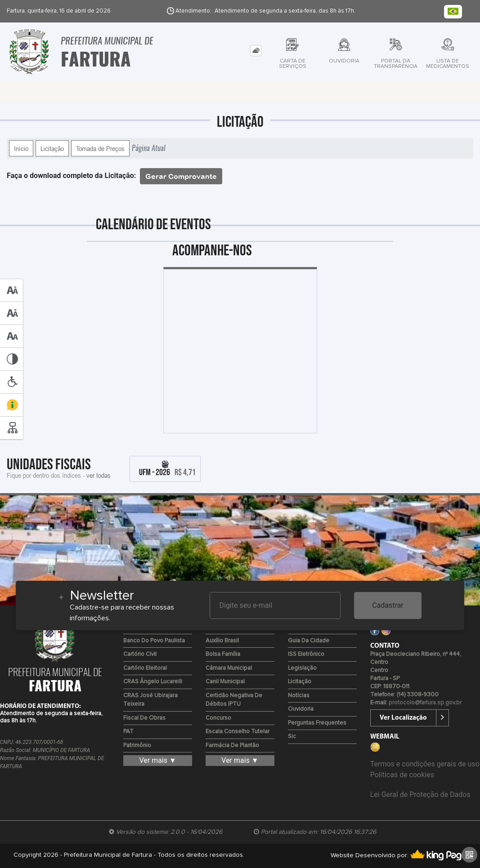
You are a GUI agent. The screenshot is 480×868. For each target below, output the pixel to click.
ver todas (99, 475)
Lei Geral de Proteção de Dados (420, 795)
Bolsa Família (223, 654)
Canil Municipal (225, 682)
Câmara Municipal (229, 668)
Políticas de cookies (402, 775)
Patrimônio (137, 746)
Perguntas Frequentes (317, 723)
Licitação (52, 148)
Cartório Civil (140, 654)
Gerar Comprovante (181, 176)
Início (21, 148)
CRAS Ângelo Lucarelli (153, 682)
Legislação (302, 668)
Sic (292, 737)
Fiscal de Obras (144, 718)
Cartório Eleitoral (145, 668)
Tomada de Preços (100, 148)
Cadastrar (388, 605)
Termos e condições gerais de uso (425, 764)
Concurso (218, 718)
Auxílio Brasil (222, 641)
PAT (128, 732)
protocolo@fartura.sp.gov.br (425, 703)
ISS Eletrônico (306, 654)
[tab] (256, 51)
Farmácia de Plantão (232, 746)
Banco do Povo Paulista (154, 641)
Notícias (299, 696)
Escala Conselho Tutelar (238, 732)
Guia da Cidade (309, 641)
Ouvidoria (301, 709)
